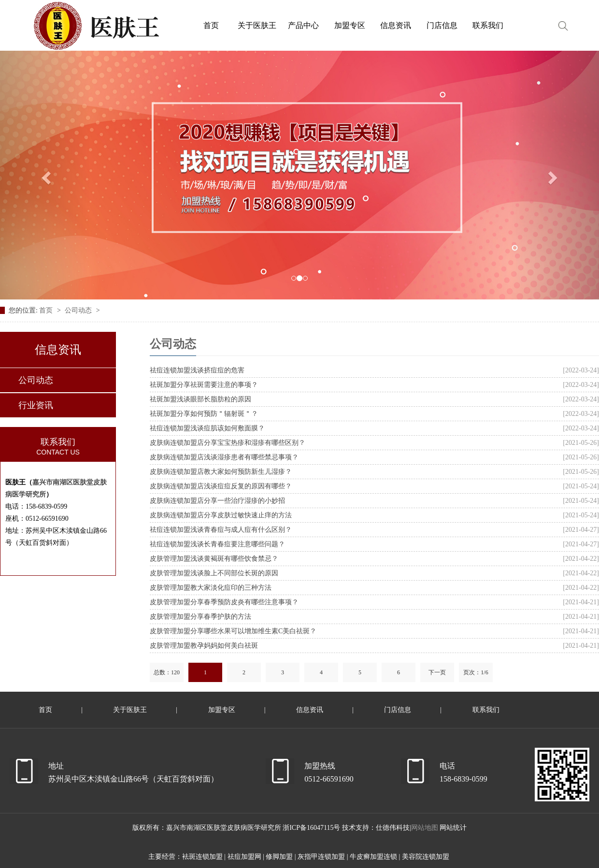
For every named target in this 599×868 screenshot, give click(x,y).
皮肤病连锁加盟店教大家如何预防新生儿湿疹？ (221, 472)
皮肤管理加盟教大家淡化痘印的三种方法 (211, 588)
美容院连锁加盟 (426, 857)
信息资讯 (310, 710)
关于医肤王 (130, 710)
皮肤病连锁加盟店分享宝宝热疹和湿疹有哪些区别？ (228, 443)
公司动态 (79, 310)
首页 (47, 310)
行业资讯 (36, 405)
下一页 (437, 672)
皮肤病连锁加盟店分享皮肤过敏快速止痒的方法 (221, 515)
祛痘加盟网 (244, 857)
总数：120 (167, 672)
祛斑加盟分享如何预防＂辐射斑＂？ (204, 414)
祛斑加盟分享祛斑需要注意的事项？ (204, 385)
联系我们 (486, 710)
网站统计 (453, 828)
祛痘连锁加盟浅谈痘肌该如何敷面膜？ (207, 428)
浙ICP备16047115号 (312, 828)
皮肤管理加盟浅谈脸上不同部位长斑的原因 (214, 573)
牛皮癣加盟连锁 (373, 857)
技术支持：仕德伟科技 (376, 828)
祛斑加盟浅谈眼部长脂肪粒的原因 (200, 399)
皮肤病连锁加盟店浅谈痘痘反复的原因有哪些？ (221, 486)
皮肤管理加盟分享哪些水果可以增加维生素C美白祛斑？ (233, 631)
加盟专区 (222, 710)
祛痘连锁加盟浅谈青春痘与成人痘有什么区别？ (221, 530)
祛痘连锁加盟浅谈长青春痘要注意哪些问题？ (217, 544)
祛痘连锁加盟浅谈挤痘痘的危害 (197, 370)
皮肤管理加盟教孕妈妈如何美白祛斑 (204, 646)
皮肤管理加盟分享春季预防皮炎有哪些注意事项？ (224, 602)
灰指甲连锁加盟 (321, 857)
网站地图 (425, 828)
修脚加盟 (279, 857)
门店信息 (398, 710)
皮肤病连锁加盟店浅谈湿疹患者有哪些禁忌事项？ (224, 457)
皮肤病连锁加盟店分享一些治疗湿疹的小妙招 (217, 501)
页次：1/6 (476, 672)
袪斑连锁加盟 (202, 857)
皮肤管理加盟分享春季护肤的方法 (200, 617)
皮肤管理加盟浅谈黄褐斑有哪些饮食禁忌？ (214, 559)
